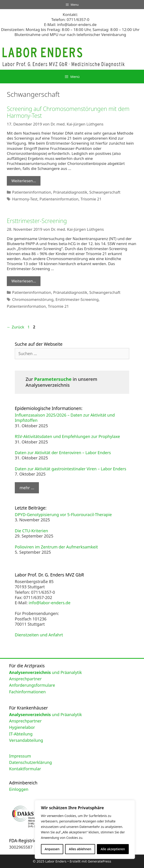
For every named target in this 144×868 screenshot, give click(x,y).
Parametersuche (53, 379)
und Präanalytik (45, 672)
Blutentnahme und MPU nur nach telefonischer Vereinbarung (70, 35)
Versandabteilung (26, 740)
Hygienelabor (22, 727)
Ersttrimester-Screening (37, 221)
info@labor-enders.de (77, 24)
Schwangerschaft (105, 192)
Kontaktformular (25, 769)
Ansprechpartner (25, 679)
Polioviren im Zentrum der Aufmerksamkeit (56, 547)
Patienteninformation (32, 192)
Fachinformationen (27, 692)
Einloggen (19, 789)
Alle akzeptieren (113, 849)
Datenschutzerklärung (30, 762)
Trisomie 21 (91, 199)
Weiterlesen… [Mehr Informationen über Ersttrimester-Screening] (24, 281)
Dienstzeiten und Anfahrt (39, 635)
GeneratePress (100, 861)
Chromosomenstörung (33, 299)
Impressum (20, 756)
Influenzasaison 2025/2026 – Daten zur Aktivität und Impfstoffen (65, 418)
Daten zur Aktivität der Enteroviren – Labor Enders (63, 453)
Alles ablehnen (80, 849)
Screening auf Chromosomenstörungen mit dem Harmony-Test (68, 112)
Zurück (15, 327)
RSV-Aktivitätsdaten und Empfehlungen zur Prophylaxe (67, 436)
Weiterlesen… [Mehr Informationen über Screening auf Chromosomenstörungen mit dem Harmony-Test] (24, 181)
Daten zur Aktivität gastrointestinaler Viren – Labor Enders (71, 469)
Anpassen (52, 849)
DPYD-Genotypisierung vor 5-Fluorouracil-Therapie (63, 515)
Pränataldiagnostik (70, 192)
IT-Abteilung (21, 734)
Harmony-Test (25, 199)
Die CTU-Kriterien (31, 531)
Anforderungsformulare (32, 685)
